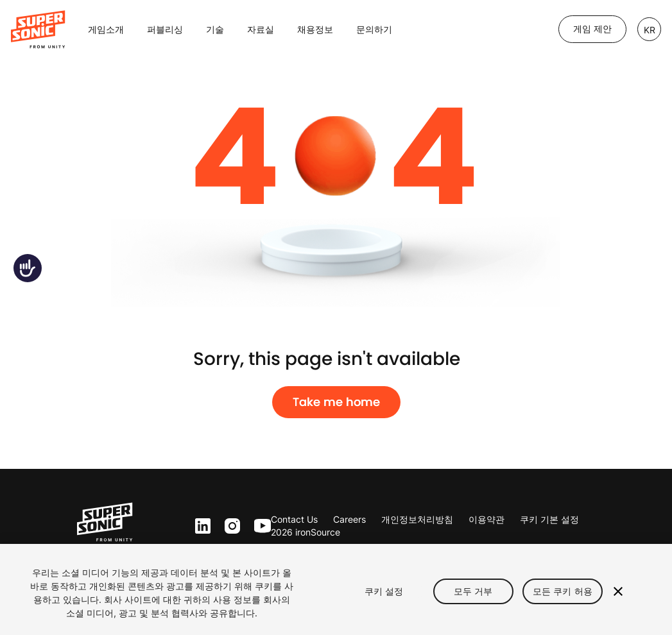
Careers (349, 519)
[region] (336, 589)
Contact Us (294, 519)
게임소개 (106, 29)
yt (260, 527)
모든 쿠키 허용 (563, 591)
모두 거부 (473, 591)
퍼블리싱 (165, 29)
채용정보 (315, 29)
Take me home (336, 402)
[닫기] (618, 591)
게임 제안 (592, 29)
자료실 (261, 29)
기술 (215, 29)
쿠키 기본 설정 (549, 519)
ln (200, 526)
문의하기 (374, 29)
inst (232, 526)
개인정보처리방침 (417, 519)
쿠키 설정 (384, 591)
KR (650, 30)
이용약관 (487, 519)
